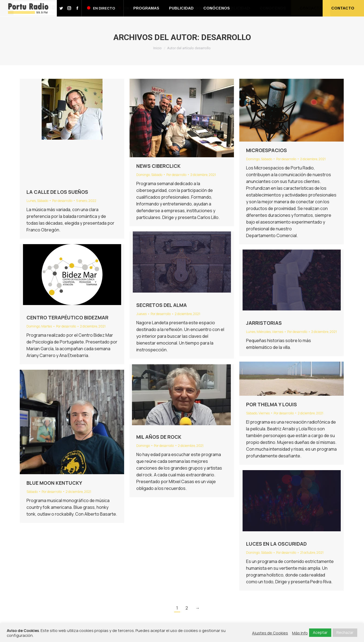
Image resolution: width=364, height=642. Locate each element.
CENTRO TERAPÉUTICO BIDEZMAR (67, 317)
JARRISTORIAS (264, 323)
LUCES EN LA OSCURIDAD (276, 544)
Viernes (278, 332)
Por (62, 201)
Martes (47, 326)
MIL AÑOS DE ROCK (159, 437)
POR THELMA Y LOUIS (272, 404)
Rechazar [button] (345, 632)
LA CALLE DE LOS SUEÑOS (57, 192)
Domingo (143, 175)
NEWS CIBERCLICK (158, 166)
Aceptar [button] (320, 632)
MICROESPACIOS (267, 150)
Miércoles (264, 332)
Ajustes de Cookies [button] (270, 633)
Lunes (31, 201)
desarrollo (226, 37)
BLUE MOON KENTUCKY (54, 483)
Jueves (141, 314)
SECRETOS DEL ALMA (162, 305)
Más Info (300, 633)
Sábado (43, 201)
